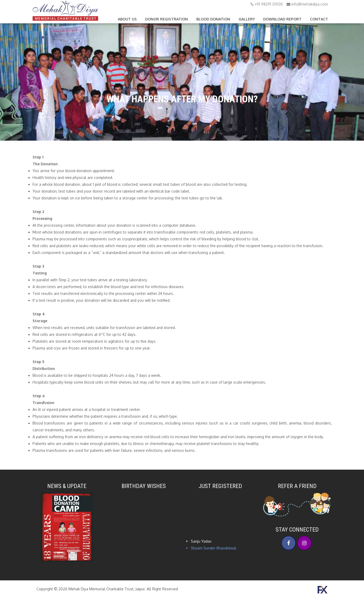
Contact (319, 19)
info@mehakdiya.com (307, 4)
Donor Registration (167, 19)
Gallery (247, 19)
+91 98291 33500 (267, 4)
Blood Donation (213, 19)
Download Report (282, 19)
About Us (127, 19)
